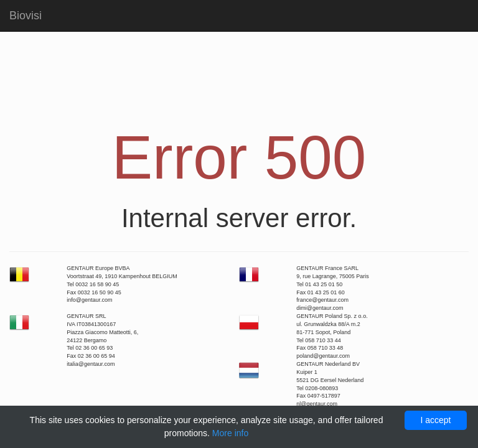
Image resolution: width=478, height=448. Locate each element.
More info (230, 433)
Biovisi (26, 16)
